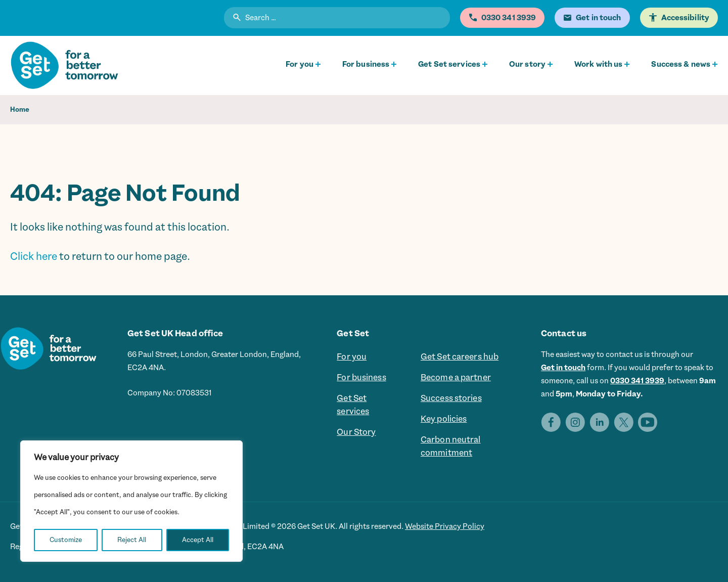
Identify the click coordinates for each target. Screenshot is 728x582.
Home (20, 109)
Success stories (451, 398)
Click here (34, 256)
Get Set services (449, 64)
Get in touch (563, 368)
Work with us (598, 64)
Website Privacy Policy (445, 526)
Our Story (356, 432)
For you (300, 64)
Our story (527, 64)
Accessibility (685, 18)
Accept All (198, 540)
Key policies (444, 419)
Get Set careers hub (460, 357)
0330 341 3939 (637, 381)
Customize (66, 540)
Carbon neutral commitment (451, 446)
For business (366, 64)
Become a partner (456, 378)
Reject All (132, 540)
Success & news (681, 64)
